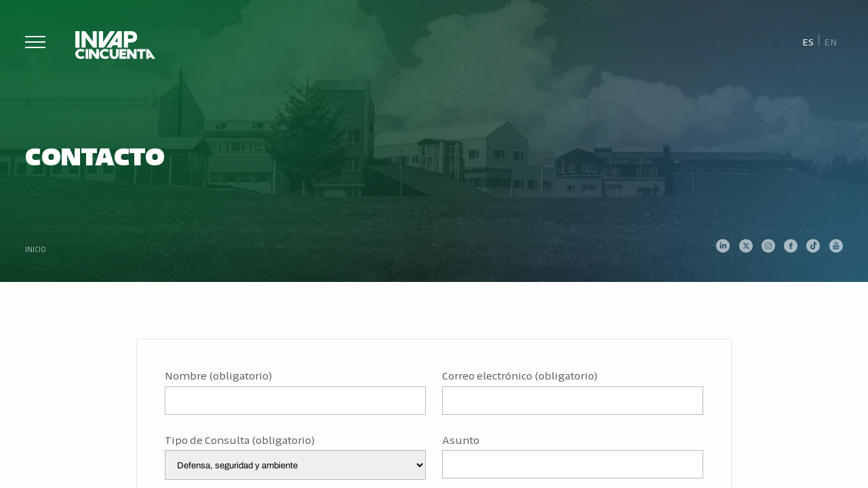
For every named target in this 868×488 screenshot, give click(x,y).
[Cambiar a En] (831, 41)
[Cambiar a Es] (808, 41)
